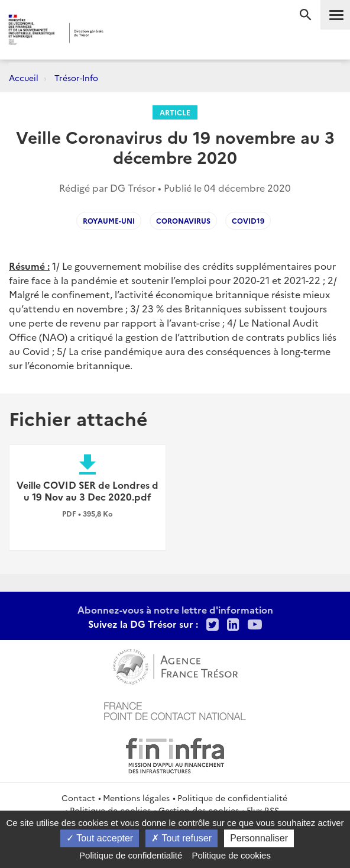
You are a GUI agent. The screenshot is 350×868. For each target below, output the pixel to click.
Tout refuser (182, 838)
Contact (78, 798)
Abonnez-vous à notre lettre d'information (175, 609)
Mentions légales (136, 798)
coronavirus (183, 220)
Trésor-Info (76, 78)
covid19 (248, 220)
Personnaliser (259, 838)
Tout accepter (100, 838)
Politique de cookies (231, 855)
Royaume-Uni (109, 220)
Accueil (24, 78)
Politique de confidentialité (232, 798)
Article (175, 112)
